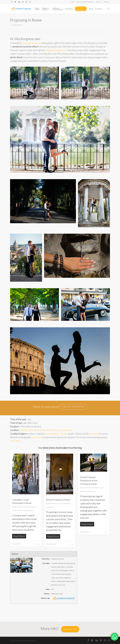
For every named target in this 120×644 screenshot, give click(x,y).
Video (93, 491)
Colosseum (96, 488)
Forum (48, 507)
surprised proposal (31, 43)
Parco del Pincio (44, 430)
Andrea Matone (18, 507)
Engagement (33, 507)
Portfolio (94, 434)
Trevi (32, 510)
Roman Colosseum (63, 430)
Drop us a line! (70, 629)
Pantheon (15, 510)
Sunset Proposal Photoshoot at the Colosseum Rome (89, 480)
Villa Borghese (27, 430)
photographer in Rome (56, 434)
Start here (37, 437)
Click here (15, 441)
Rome (29, 510)
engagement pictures (55, 50)
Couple (26, 507)
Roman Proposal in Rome (58, 500)
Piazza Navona (22, 510)
